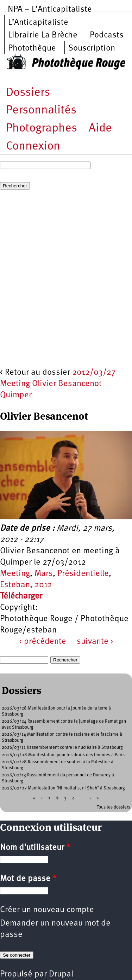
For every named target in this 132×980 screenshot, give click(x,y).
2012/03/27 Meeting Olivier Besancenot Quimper (58, 384)
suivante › (95, 642)
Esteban (15, 585)
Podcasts (107, 35)
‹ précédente (43, 642)
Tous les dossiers (114, 807)
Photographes (42, 129)
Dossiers (28, 93)
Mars (44, 574)
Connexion (33, 147)
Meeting (15, 574)
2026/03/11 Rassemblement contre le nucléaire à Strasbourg (62, 748)
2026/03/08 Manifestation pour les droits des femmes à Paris (63, 755)
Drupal (61, 974)
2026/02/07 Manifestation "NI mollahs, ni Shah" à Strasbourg (63, 788)
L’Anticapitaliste (38, 23)
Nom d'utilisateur (35, 848)
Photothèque (32, 48)
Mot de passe (28, 879)
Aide (100, 129)
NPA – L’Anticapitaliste (50, 10)
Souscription (92, 48)
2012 (43, 585)
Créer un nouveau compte (47, 910)
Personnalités (41, 110)
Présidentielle (83, 574)
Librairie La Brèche (43, 35)
